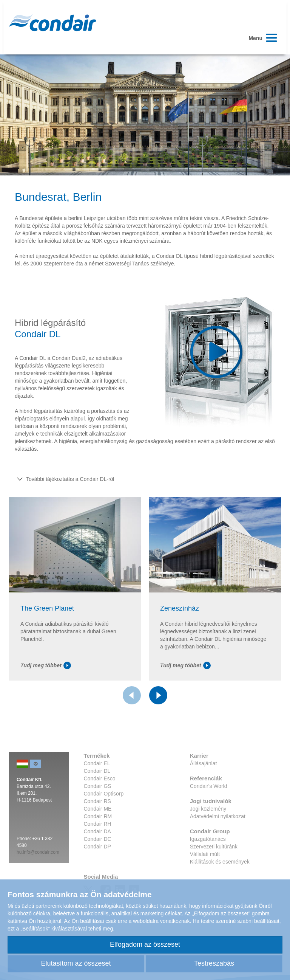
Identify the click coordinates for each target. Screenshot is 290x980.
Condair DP (97, 847)
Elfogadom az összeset (145, 944)
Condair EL (97, 763)
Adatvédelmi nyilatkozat (218, 816)
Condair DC (98, 839)
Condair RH (98, 824)
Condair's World (209, 786)
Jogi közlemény (208, 809)
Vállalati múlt (205, 854)
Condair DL (97, 771)
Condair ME (98, 809)
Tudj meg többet (46, 665)
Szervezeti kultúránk (214, 847)
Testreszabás (214, 963)
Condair (52, 23)
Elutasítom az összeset (76, 963)
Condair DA (97, 831)
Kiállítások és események (220, 862)
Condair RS (97, 801)
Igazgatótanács (208, 839)
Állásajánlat (204, 763)
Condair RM (98, 816)
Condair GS (98, 786)
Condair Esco (100, 778)
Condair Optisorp (104, 794)
